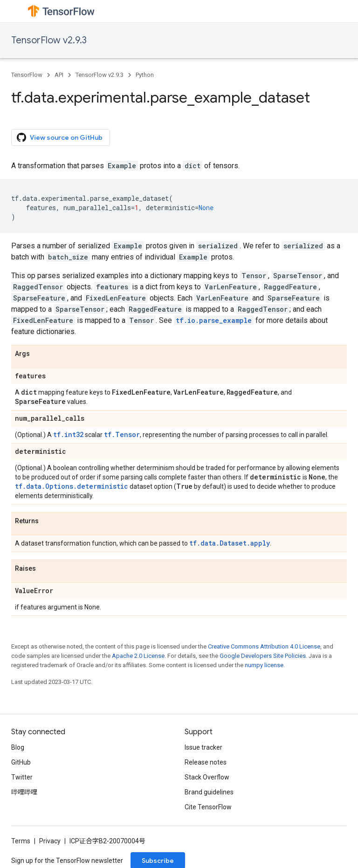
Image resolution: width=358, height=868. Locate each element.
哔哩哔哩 (24, 792)
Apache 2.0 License (138, 656)
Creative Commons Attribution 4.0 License (264, 646)
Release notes (206, 762)
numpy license (264, 665)
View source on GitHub (60, 137)
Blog (18, 747)
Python (145, 75)
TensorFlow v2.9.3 (49, 40)
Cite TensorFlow (208, 807)
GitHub (21, 762)
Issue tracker (203, 747)
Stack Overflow (207, 777)
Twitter (22, 777)
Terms (21, 841)
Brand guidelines (209, 792)
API (59, 75)
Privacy (50, 841)
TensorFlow (27, 75)
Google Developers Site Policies (263, 656)
